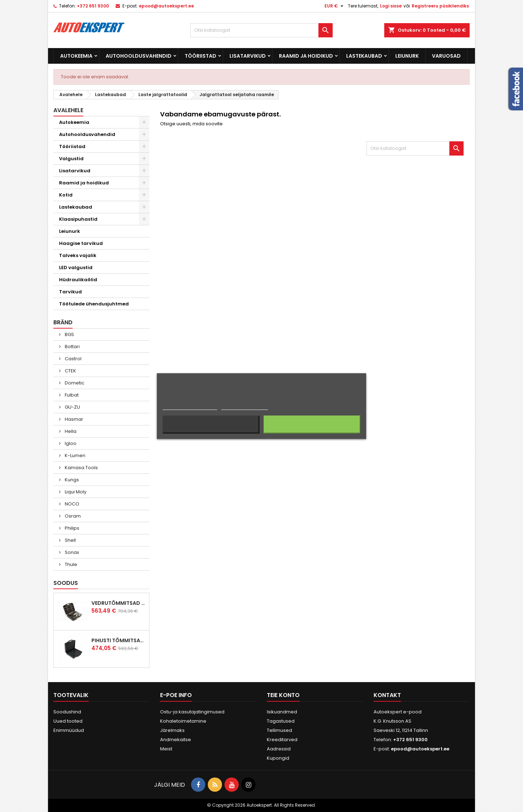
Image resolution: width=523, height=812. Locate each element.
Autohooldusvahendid (139, 56)
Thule (70, 564)
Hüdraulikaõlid (78, 280)
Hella (70, 431)
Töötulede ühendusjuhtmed (94, 304)
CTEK (70, 371)
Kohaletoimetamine (183, 721)
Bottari (72, 347)
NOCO (72, 504)
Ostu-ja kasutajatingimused (192, 712)
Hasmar (73, 419)
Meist (166, 749)
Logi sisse (391, 6)
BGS (69, 334)
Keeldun (211, 424)
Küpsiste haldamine (245, 406)
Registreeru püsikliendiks (440, 6)
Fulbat (71, 395)
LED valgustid (76, 268)
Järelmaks (172, 730)
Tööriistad (200, 56)
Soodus (66, 583)
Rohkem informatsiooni (190, 406)
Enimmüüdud (69, 730)
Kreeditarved (282, 740)
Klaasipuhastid (78, 219)
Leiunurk (407, 56)
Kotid (66, 195)
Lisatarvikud (248, 56)
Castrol (73, 359)
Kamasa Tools (81, 468)
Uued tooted (68, 721)
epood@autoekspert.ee (166, 6)
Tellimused (279, 730)
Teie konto (283, 695)
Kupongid (278, 758)
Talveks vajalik (78, 255)
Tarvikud (70, 292)
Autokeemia (76, 56)
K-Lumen (75, 455)
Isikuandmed (282, 712)
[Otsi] (261, 30)
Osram (72, 516)
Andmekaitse (176, 740)
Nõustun (312, 424)
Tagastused (281, 721)
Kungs (71, 480)
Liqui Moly (75, 492)
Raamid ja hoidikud (306, 56)
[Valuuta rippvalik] (335, 6)
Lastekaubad (364, 56)
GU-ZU (72, 407)
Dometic (74, 383)
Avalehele (68, 110)
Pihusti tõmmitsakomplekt (119, 640)
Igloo (70, 443)
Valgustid (71, 159)
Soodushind (67, 712)
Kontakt (387, 695)
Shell (70, 540)
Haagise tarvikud (81, 243)
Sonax (71, 552)
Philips (72, 528)
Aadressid (279, 749)
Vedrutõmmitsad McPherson (119, 603)
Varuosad (446, 56)
